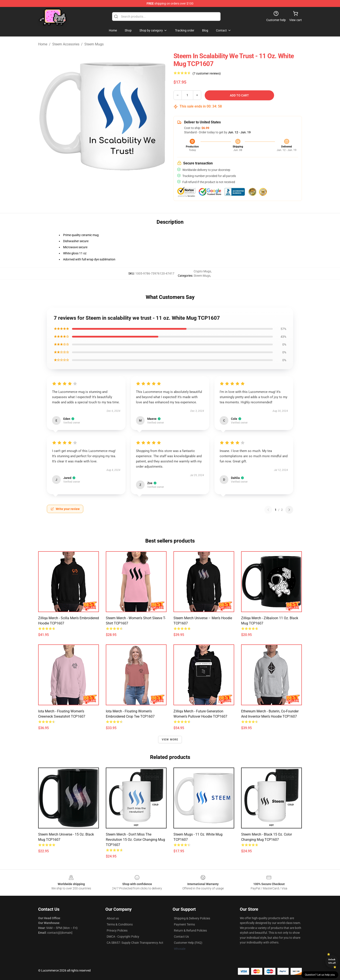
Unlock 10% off (332, 961)
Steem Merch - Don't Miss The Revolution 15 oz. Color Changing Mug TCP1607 (135, 840)
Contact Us (181, 937)
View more (170, 740)
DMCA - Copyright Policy (123, 937)
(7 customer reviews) (207, 73)
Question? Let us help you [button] (320, 975)
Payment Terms (184, 924)
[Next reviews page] (289, 510)
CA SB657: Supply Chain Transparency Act (135, 943)
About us (113, 918)
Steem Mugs (94, 44)
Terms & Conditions (120, 924)
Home (43, 44)
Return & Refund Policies (190, 930)
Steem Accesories (66, 44)
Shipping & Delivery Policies (192, 918)
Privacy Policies (117, 930)
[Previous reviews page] (268, 510)
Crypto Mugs (202, 271)
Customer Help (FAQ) (188, 943)
